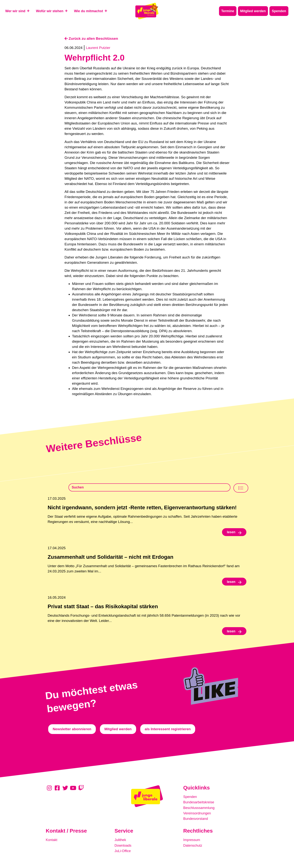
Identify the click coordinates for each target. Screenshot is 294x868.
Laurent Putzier (98, 48)
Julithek (121, 841)
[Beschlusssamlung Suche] (149, 488)
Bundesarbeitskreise (199, 804)
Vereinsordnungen (198, 815)
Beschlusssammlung (200, 809)
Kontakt (52, 841)
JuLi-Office (123, 851)
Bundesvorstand (196, 820)
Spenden (190, 799)
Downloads (123, 846)
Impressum (192, 841)
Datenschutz (193, 846)
